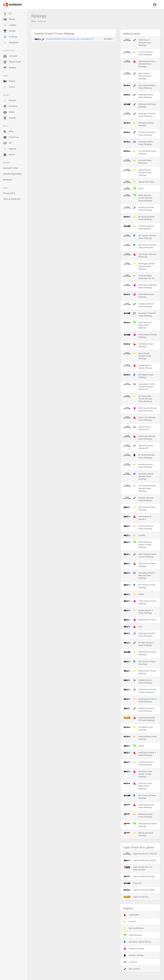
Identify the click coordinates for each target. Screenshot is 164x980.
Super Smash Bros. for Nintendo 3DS (138, 868)
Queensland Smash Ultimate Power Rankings (139, 64)
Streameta (8, 180)
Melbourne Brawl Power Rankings (138, 815)
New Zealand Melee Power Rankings (139, 87)
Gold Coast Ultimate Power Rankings (139, 438)
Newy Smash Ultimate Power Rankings (137, 356)
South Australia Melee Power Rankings (138, 325)
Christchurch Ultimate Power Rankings (137, 42)
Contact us (11, 137)
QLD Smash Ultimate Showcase (140, 256)
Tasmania (130, 962)
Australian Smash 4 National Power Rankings (139, 575)
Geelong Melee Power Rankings (140, 738)
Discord (9, 101)
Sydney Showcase (139, 182)
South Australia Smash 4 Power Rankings (138, 545)
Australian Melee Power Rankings (138, 143)
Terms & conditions (12, 199)
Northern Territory (134, 955)
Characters (11, 43)
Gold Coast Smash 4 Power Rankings (140, 754)
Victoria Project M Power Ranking (139, 227)
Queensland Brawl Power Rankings (139, 806)
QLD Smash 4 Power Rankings (140, 565)
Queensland (131, 915)
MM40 (134, 594)
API (7, 143)
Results (9, 31)
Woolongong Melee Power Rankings (139, 218)
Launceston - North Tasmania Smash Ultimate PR (139, 387)
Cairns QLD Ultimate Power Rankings (140, 419)
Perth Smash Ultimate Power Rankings (140, 286)
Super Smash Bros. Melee (139, 890)
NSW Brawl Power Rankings (138, 834)
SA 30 (133, 189)
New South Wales (134, 928)
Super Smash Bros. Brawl (139, 877)
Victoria (129, 922)
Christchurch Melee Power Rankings (139, 134)
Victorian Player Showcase (138, 162)
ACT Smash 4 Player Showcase (140, 663)
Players (9, 19)
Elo (7, 14)
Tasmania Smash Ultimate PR (138, 447)
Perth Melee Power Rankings (139, 296)
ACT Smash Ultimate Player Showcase (140, 246)
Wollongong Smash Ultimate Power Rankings (139, 266)
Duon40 (134, 535)
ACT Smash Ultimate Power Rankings (140, 237)
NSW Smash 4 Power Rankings (140, 672)
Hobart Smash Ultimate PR (137, 428)
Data (33, 21)
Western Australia (134, 949)
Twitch (9, 87)
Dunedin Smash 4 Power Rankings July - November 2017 (70, 39)
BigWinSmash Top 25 (140, 620)
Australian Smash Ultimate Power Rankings (139, 476)
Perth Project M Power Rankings (140, 336)
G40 (133, 627)
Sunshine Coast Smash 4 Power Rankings (138, 774)
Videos (9, 81)
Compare (10, 56)
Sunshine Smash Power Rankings (138, 466)
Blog (8, 132)
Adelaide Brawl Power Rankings (140, 825)
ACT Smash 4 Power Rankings (140, 586)
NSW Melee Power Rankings (139, 124)
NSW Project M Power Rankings (140, 653)
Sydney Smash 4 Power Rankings (138, 612)
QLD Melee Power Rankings (138, 345)
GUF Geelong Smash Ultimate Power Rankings (140, 488)
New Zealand (132, 969)
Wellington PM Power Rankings (140, 105)
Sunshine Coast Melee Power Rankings (138, 786)
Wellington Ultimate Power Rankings (139, 115)
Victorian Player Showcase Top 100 (139, 277)
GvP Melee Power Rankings (138, 728)
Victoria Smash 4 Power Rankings (138, 527)
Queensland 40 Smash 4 (138, 518)
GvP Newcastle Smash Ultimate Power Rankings (138, 399)
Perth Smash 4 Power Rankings (140, 602)
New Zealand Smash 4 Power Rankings (140, 555)
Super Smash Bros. (136, 897)
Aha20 (134, 746)
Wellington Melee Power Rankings (138, 96)
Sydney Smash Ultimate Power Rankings (137, 172)
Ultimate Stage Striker (12, 174)
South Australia (133, 935)
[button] (155, 5)
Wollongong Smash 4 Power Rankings (140, 700)
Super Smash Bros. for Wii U (140, 860)
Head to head (12, 62)
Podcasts (10, 106)
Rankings (10, 37)
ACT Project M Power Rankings (140, 797)
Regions (10, 149)
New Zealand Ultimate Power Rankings (137, 76)
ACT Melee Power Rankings (138, 376)
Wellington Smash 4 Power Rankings (139, 635)
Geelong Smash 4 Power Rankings (139, 763)
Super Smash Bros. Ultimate (140, 854)
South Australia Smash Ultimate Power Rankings (138, 198)
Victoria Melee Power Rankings (140, 152)
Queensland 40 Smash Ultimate (138, 367)
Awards (9, 118)
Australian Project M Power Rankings (140, 314)
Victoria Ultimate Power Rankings (138, 53)
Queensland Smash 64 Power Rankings (139, 719)
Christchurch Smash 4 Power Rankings (140, 691)
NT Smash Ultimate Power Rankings (139, 456)
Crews (9, 112)
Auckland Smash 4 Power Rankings (139, 710)
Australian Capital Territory (137, 942)
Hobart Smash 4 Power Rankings (138, 681)
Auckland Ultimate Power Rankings (139, 209)
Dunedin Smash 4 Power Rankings (139, 644)
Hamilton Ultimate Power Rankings (139, 305)
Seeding (10, 68)
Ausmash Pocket (10, 168)
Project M (132, 883)
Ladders (10, 25)
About (9, 155)
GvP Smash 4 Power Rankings (139, 508)
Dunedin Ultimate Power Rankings (138, 499)
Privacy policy (9, 193)
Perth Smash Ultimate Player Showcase (140, 409)
